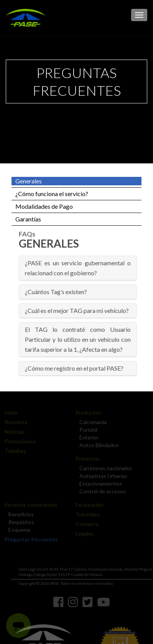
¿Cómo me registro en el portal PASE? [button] (75, 368)
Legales (82, 533)
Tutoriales (86, 514)
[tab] (79, 268)
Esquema (17, 530)
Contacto (85, 524)
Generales (29, 181)
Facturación (87, 505)
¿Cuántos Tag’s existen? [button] (57, 292)
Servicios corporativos (29, 505)
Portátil (86, 430)
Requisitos (19, 522)
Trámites (13, 451)
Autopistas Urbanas (101, 476)
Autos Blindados (97, 445)
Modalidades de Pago (44, 206)
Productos (86, 412)
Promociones (18, 441)
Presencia (85, 458)
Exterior (87, 437)
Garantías (28, 219)
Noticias (12, 432)
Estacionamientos (99, 483)
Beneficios (19, 514)
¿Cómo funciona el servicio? (52, 194)
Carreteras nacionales (103, 468)
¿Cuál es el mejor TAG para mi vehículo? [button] (78, 310)
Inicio (9, 412)
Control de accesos (100, 491)
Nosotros (14, 422)
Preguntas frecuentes (29, 539)
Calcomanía (91, 422)
